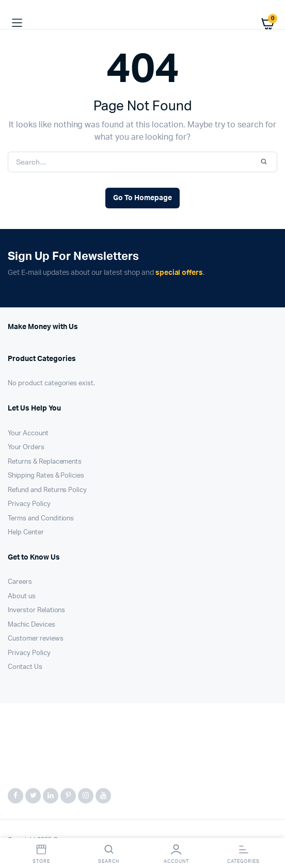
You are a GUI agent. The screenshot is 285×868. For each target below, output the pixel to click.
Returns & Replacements (45, 462)
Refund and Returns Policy (47, 490)
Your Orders (26, 447)
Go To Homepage (142, 198)
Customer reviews (36, 639)
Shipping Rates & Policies (46, 476)
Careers (20, 582)
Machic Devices (31, 625)
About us (22, 596)
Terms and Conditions (41, 519)
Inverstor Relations (36, 610)
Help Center (26, 533)
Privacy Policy (29, 504)
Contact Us (25, 667)
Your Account (28, 433)
